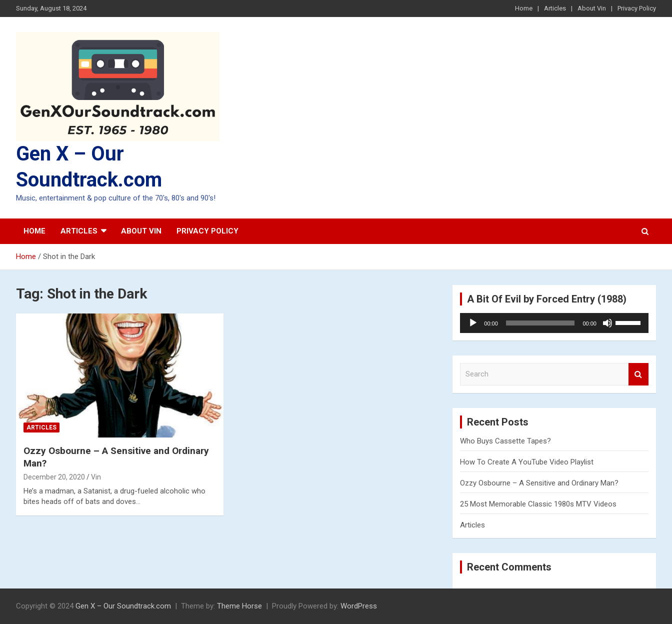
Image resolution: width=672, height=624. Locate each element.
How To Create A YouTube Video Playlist (527, 462)
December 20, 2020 (54, 477)
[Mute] (607, 323)
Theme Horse (239, 606)
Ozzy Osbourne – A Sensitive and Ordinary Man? (539, 483)
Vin (96, 477)
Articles (555, 8)
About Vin (592, 8)
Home (524, 8)
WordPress (359, 606)
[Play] (473, 323)
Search (638, 374)
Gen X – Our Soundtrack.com (123, 606)
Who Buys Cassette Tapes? (505, 441)
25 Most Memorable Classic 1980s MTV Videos (538, 504)
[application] (554, 323)
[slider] (540, 323)
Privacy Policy (637, 8)
